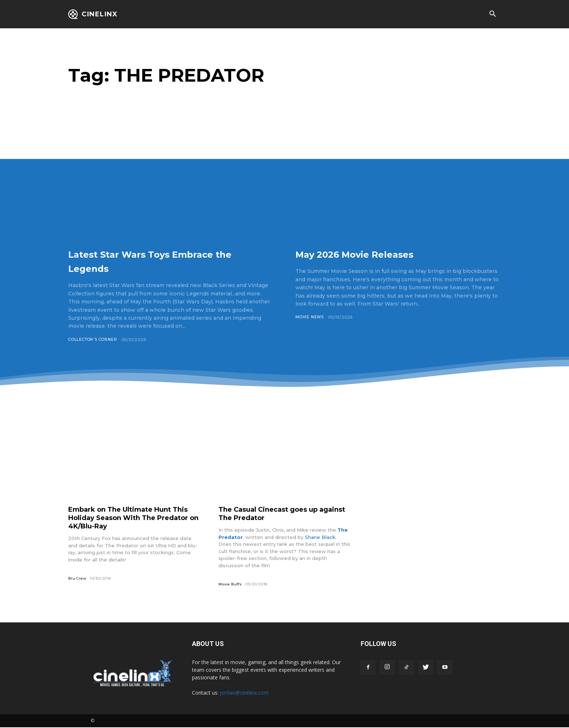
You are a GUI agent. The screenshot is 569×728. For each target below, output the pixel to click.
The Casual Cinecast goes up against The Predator (274, 514)
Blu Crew (78, 579)
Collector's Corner (94, 340)
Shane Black (320, 537)
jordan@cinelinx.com (244, 693)
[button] (492, 15)
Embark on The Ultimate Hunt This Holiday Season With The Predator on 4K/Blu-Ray (126, 518)
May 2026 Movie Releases (377, 253)
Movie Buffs (231, 584)
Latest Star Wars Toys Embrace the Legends (168, 260)
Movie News (310, 317)
